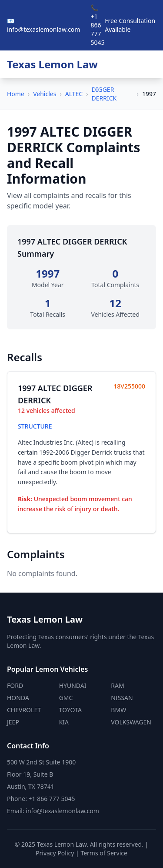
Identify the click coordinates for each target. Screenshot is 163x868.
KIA (64, 722)
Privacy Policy (55, 853)
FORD (15, 685)
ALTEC (74, 94)
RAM (117, 685)
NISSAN (122, 698)
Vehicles (45, 94)
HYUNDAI (73, 685)
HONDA (18, 698)
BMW (118, 710)
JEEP (13, 722)
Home (16, 94)
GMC (66, 698)
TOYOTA (70, 710)
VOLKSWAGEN (131, 722)
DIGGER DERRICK (104, 94)
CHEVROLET (24, 710)
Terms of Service (104, 853)
